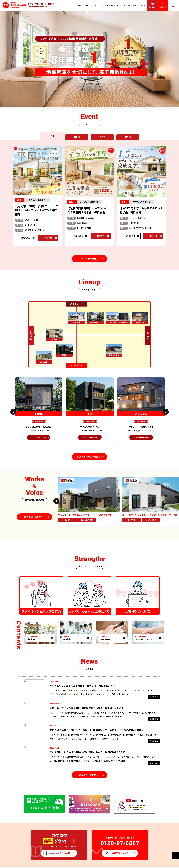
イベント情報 (76, 5)
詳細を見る (26, 238)
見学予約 (48, 238)
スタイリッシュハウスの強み (133, 5)
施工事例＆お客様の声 (110, 5)
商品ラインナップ (91, 5)
